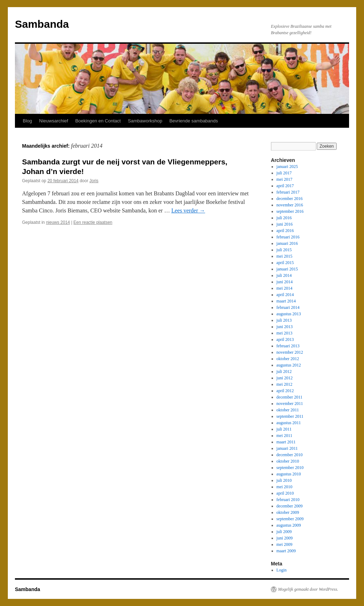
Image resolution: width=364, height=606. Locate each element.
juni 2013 (285, 327)
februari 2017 (288, 192)
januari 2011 (287, 448)
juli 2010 (284, 480)
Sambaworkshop (145, 121)
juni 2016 (285, 224)
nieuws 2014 (58, 222)
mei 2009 (285, 544)
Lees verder (188, 210)
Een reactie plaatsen (93, 222)
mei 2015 (285, 256)
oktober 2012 (288, 359)
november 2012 (290, 352)
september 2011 (290, 416)
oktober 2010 (288, 461)
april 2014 (285, 295)
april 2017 (285, 186)
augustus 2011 (289, 423)
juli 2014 (284, 275)
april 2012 (285, 391)
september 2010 (290, 468)
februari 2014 (288, 307)
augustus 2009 (289, 525)
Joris (94, 181)
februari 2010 (288, 500)
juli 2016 (284, 218)
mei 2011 (285, 436)
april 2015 (285, 263)
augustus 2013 (289, 314)
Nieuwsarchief (54, 121)
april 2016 (285, 231)
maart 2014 (286, 301)
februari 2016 (288, 237)
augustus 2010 (289, 474)
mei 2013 (285, 333)
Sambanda (42, 24)
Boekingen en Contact (98, 121)
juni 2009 (285, 538)
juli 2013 (284, 320)
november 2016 (290, 205)
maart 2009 (286, 551)
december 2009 (290, 506)
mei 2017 (285, 179)
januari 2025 (287, 167)
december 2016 (290, 199)
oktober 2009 (288, 512)
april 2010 (285, 493)
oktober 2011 (288, 410)
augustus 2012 (289, 365)
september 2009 (290, 519)
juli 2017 (284, 173)
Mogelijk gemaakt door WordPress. (308, 589)
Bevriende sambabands (194, 121)
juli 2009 (284, 532)
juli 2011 (284, 429)
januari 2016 (287, 243)
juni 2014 (285, 282)
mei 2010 (285, 487)
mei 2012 (285, 384)
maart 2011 (286, 442)
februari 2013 (288, 346)
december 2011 (290, 397)
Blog (27, 121)
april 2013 (285, 339)
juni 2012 (285, 378)
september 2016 (290, 211)
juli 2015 (284, 250)
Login (282, 570)
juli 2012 (284, 371)
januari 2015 (287, 269)
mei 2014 (285, 288)
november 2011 (290, 404)
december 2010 (290, 455)
